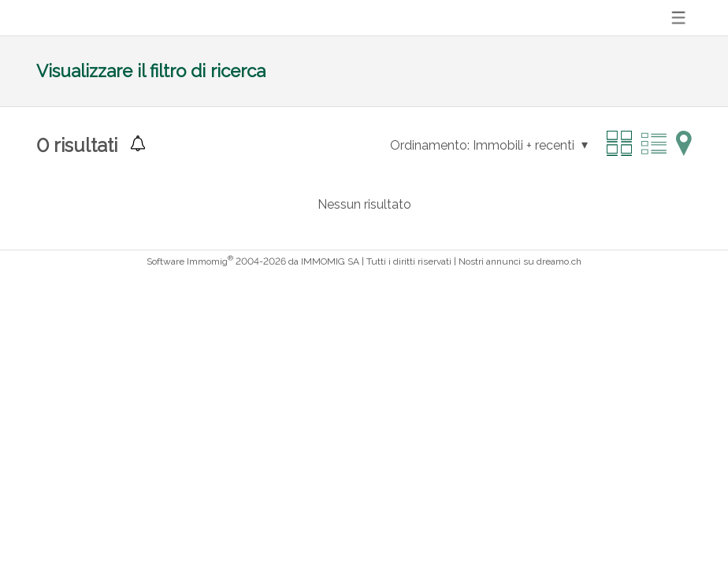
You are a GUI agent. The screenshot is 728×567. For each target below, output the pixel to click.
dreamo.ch (559, 261)
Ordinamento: (430, 145)
